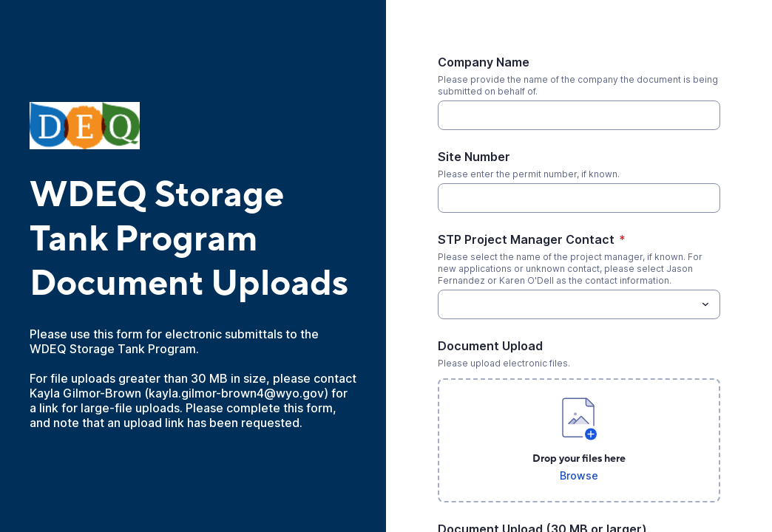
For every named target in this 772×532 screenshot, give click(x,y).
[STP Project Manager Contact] (567, 304)
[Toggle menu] (705, 304)
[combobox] (579, 304)
